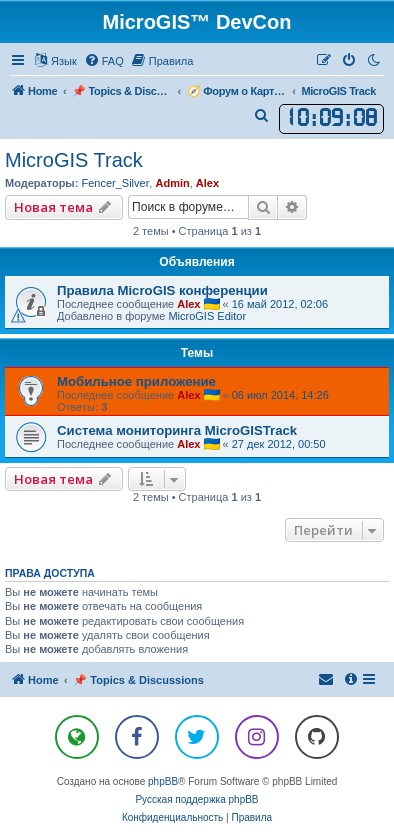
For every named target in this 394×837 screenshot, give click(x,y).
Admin (172, 183)
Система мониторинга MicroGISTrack (177, 430)
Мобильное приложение (136, 381)
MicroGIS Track (74, 160)
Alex (207, 183)
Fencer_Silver (115, 183)
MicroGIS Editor (207, 316)
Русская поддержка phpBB (196, 799)
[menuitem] (104, 61)
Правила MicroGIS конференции (162, 290)
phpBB (163, 781)
